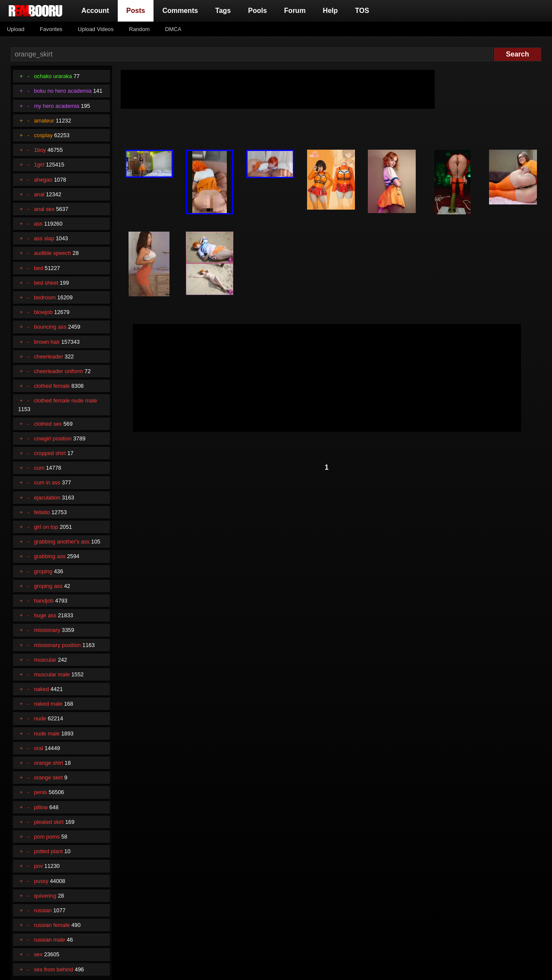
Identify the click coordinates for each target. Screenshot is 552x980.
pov (39, 866)
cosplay (43, 135)
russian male (50, 940)
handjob (44, 601)
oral (39, 748)
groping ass (48, 586)
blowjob (43, 312)
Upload (16, 29)
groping (43, 571)
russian (43, 910)
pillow (41, 807)
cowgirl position (53, 438)
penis (41, 792)
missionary (47, 630)
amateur (44, 121)
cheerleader (49, 357)
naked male (48, 704)
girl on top (46, 527)
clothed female (52, 386)
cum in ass (47, 482)
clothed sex (48, 424)
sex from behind (54, 969)
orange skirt (49, 777)
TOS (362, 11)
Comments (180, 11)
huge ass (45, 615)
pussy (41, 881)
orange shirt (49, 763)
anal (39, 194)
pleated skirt (49, 822)
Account (95, 11)
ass (38, 224)
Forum (295, 11)
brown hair (47, 342)
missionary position (58, 645)
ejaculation (47, 498)
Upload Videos (96, 29)
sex (38, 954)
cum (39, 468)
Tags (223, 11)
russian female (52, 925)
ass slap (44, 238)
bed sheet (46, 283)
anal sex (44, 209)
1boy (40, 150)
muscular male (52, 674)
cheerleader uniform (59, 371)
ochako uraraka (53, 76)
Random (139, 29)
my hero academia (57, 106)
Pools (257, 11)
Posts (138, 10)
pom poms (47, 837)
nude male (47, 733)
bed (39, 268)
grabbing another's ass (62, 542)
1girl (39, 165)
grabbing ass (50, 556)
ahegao (43, 180)
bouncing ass (50, 327)
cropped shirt (50, 453)
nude (40, 718)
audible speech (53, 253)
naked (42, 689)
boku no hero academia (63, 91)
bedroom (45, 297)
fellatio (42, 512)
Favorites (51, 29)
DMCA (173, 29)
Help (331, 11)
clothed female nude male (66, 400)
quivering (45, 896)
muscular (45, 660)
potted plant (49, 851)
